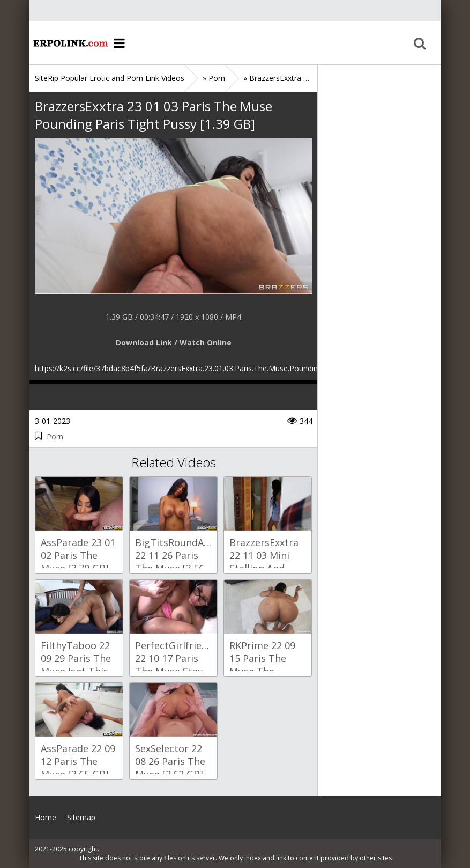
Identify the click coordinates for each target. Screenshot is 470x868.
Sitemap (81, 817)
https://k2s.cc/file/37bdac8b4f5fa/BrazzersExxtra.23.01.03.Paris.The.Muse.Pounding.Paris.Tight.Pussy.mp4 (217, 368)
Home (70, 43)
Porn (55, 436)
